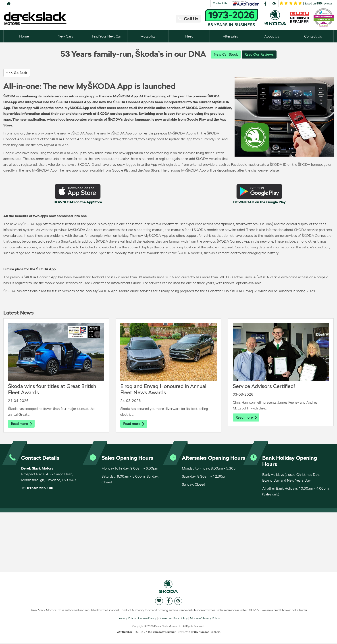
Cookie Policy (147, 619)
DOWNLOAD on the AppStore (78, 202)
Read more (21, 424)
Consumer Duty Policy (173, 619)
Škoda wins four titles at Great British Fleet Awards (52, 389)
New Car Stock (226, 54)
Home (24, 36)
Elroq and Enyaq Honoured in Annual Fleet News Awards (163, 389)
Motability (148, 36)
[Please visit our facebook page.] (265, 4)
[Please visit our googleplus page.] (274, 4)
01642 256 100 (40, 488)
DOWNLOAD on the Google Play (259, 202)
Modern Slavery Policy (205, 619)
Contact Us (220, 3)
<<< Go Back (17, 73)
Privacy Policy (127, 619)
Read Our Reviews (259, 54)
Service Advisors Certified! (264, 386)
